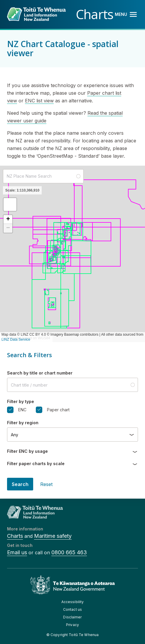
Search (20, 484)
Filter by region (23, 423)
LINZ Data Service (16, 340)
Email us (17, 552)
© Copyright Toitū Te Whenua (72, 635)
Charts (15, 536)
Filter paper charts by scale (36, 464)
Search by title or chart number (40, 373)
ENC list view (39, 101)
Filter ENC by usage (27, 451)
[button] (10, 204)
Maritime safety (53, 536)
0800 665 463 (69, 552)
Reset (46, 484)
